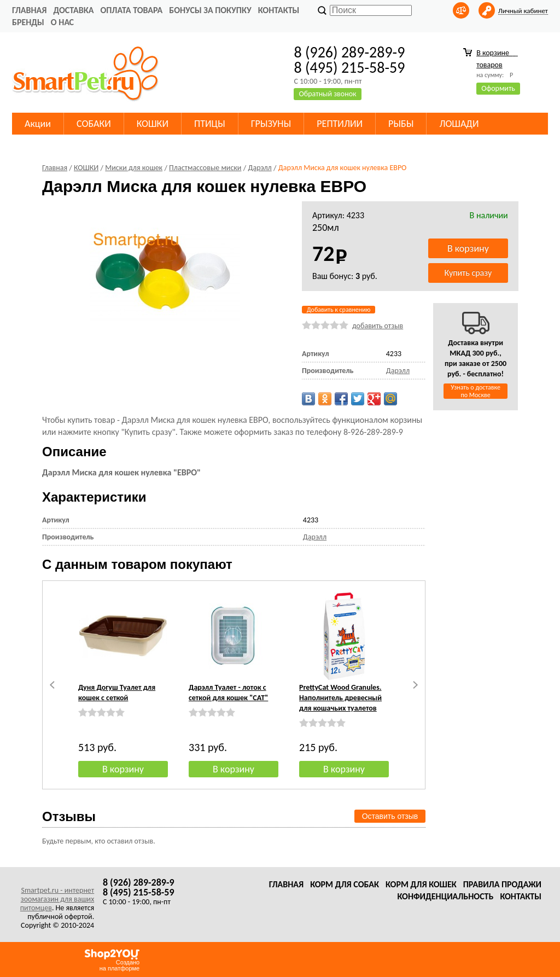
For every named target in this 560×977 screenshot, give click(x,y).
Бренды (28, 22)
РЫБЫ (401, 124)
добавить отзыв (378, 326)
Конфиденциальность (445, 896)
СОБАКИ (94, 124)
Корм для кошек (421, 884)
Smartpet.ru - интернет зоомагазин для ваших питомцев (57, 899)
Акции (38, 124)
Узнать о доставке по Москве (476, 391)
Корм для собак (345, 884)
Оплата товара (131, 10)
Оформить (498, 88)
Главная (29, 10)
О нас (62, 22)
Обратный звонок (327, 94)
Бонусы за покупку (210, 10)
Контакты (279, 10)
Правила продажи (502, 884)
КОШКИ (153, 124)
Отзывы (69, 816)
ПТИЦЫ (210, 124)
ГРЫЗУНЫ (271, 124)
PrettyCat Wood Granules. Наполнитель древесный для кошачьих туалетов (340, 698)
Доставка (73, 10)
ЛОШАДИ (459, 124)
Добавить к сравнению (339, 310)
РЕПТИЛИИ (340, 124)
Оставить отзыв (390, 816)
